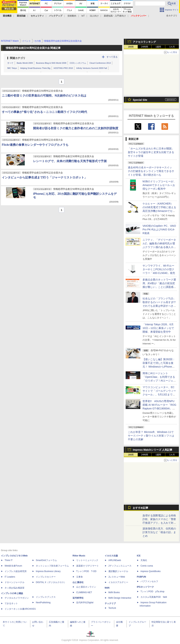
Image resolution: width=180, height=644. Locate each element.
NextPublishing (43, 603)
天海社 (144, 560)
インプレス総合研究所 (16, 571)
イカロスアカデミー (118, 582)
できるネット (11, 603)
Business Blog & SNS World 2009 (51, 63)
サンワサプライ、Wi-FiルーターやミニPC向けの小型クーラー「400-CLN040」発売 (159, 269)
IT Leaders (10, 577)
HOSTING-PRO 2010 (63, 68)
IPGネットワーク (145, 587)
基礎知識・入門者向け (115, 16)
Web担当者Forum (13, 566)
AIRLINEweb (115, 560)
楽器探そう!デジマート (88, 566)
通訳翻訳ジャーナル (118, 571)
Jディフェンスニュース (120, 566)
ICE (139, 556)
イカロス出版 (111, 556)
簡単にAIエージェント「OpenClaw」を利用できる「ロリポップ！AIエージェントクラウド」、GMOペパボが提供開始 (159, 381)
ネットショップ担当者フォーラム (52, 566)
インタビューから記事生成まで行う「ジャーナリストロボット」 (44, 177)
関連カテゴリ (18, 58)
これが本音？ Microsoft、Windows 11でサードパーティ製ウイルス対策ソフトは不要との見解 (151, 436)
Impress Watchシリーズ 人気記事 (153, 450)
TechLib (112, 608)
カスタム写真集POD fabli (154, 597)
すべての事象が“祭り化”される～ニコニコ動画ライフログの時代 (44, 112)
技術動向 (72, 16)
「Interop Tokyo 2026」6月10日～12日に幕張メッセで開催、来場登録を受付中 (158, 328)
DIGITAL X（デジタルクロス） (51, 582)
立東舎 (80, 577)
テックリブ (110, 603)
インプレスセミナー (46, 577)
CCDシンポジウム (78, 63)
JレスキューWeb (117, 577)
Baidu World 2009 (25, 63)
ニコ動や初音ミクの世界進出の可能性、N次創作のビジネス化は (44, 96)
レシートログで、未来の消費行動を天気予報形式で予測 (70, 161)
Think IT (9, 560)
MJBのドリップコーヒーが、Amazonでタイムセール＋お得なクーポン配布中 (159, 185)
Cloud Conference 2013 (100, 63)
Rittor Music (79, 556)
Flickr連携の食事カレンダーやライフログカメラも (35, 145)
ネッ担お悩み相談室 (15, 588)
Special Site (140, 100)
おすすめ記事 (141, 508)
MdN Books (114, 592)
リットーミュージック (87, 560)
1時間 (131, 47)
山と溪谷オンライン (86, 587)
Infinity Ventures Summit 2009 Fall (92, 68)
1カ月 (172, 47)
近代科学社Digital (85, 603)
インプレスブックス (46, 597)
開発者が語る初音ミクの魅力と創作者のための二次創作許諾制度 (76, 128)
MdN (107, 588)
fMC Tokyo (12, 68)
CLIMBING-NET (84, 592)
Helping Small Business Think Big (35, 68)
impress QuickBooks (151, 571)
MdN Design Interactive (120, 598)
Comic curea (147, 566)
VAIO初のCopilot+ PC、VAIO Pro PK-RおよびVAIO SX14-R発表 (159, 229)
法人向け (94, 16)
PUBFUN (141, 577)
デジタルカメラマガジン (17, 598)
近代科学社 (78, 598)
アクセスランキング (144, 42)
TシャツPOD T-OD (86, 571)
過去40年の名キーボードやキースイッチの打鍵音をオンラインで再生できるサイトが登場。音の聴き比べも (151, 171)
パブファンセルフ (149, 581)
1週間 (158, 47)
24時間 (144, 47)
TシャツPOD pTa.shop (152, 591)
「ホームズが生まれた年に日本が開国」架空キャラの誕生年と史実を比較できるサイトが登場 (151, 152)
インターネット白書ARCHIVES (20, 609)
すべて (10, 63)
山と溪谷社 (78, 582)
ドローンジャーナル (15, 582)
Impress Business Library (48, 571)
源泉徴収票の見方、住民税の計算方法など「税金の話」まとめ (159, 532)
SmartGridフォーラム (46, 560)
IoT (83, 16)
